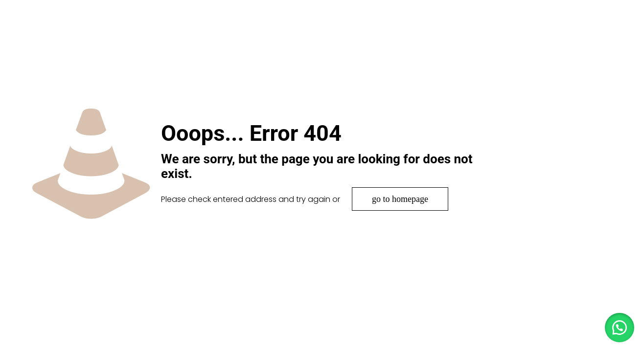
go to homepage (400, 199)
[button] (620, 328)
